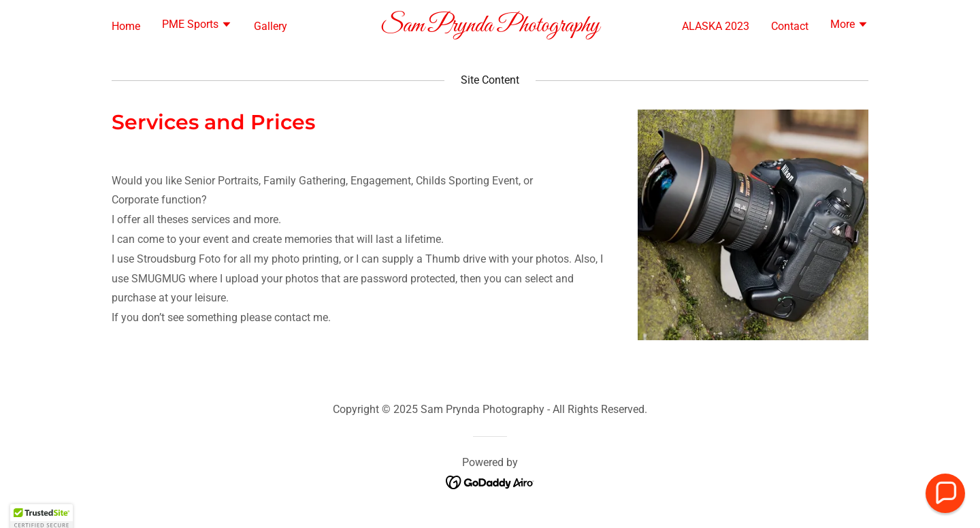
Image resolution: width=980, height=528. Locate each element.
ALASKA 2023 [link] (716, 26)
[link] (490, 28)
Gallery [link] (271, 26)
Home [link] (126, 26)
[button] (197, 26)
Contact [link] (790, 26)
